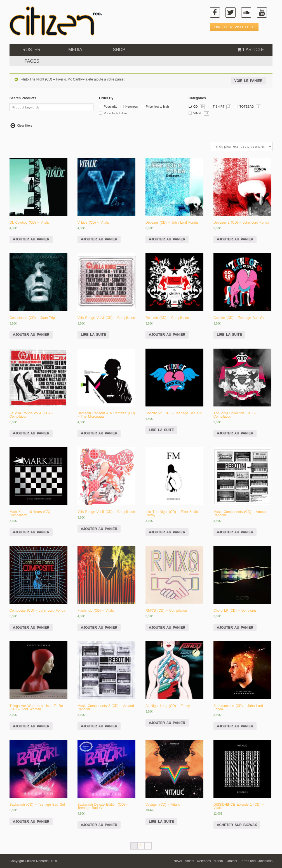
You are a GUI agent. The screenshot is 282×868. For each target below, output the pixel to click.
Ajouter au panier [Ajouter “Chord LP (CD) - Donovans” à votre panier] (235, 628)
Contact (232, 861)
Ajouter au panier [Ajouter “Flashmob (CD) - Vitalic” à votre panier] (99, 628)
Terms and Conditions (256, 861)
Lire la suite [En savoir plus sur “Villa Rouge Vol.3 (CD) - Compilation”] (93, 335)
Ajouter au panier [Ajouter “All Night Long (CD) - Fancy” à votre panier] (167, 723)
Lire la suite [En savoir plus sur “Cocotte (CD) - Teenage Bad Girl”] (229, 335)
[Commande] (241, 146)
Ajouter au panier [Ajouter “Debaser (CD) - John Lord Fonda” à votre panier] (167, 239)
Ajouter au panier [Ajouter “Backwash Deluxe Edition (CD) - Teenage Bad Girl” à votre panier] (99, 825)
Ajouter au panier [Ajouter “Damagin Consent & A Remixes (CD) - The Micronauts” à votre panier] (99, 433)
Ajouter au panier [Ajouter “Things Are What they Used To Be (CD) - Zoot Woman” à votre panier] (31, 726)
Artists (190, 861)
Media (75, 50)
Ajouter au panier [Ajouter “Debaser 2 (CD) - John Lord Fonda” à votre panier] (235, 239)
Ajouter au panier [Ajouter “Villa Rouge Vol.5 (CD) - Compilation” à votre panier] (99, 529)
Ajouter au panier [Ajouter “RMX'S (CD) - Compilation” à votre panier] (167, 628)
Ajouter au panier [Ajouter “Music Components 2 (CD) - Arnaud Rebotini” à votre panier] (99, 726)
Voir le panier (248, 81)
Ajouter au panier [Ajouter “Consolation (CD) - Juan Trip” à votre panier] (31, 335)
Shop (119, 50)
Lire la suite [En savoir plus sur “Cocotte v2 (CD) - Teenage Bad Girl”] (161, 430)
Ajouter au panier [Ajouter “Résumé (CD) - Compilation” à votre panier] (167, 335)
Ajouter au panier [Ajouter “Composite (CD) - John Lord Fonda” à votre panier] (31, 628)
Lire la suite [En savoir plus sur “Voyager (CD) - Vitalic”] (161, 822)
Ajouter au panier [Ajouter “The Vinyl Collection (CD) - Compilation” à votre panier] (235, 433)
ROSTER (31, 50)
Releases (204, 861)
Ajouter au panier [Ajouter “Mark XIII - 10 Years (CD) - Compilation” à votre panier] (31, 532)
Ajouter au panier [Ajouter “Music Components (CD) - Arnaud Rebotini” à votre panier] (235, 532)
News (178, 861)
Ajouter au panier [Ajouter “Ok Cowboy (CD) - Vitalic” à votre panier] (31, 239)
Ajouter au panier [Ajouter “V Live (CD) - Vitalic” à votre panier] (99, 239)
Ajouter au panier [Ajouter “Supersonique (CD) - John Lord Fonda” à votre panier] (235, 726)
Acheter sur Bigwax (237, 825)
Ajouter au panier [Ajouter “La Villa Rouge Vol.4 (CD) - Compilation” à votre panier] (31, 433)
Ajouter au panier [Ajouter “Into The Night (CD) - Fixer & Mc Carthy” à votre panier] (167, 532)
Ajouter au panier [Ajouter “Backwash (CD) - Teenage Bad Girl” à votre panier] (31, 822)
